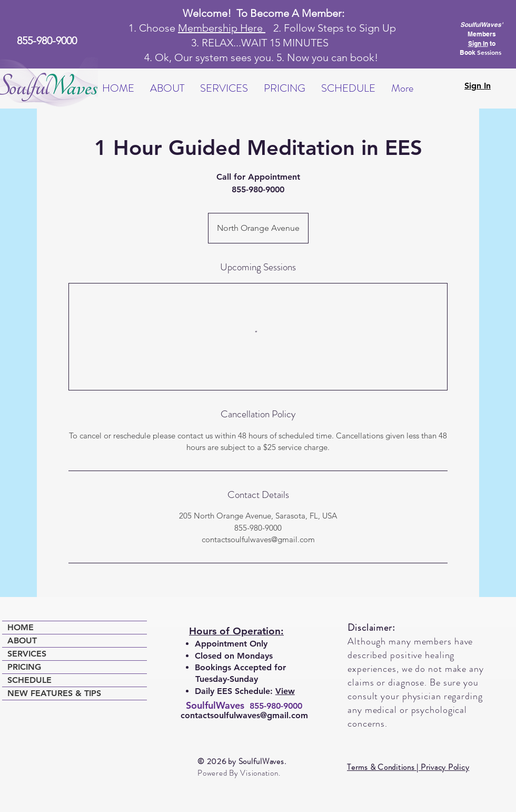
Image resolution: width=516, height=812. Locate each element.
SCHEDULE (29, 680)
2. (275, 28)
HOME (21, 627)
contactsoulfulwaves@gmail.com (244, 715)
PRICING (24, 667)
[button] (167, 89)
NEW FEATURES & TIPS (54, 693)
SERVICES (27, 654)
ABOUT (22, 640)
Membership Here (222, 28)
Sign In (478, 43)
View (285, 691)
